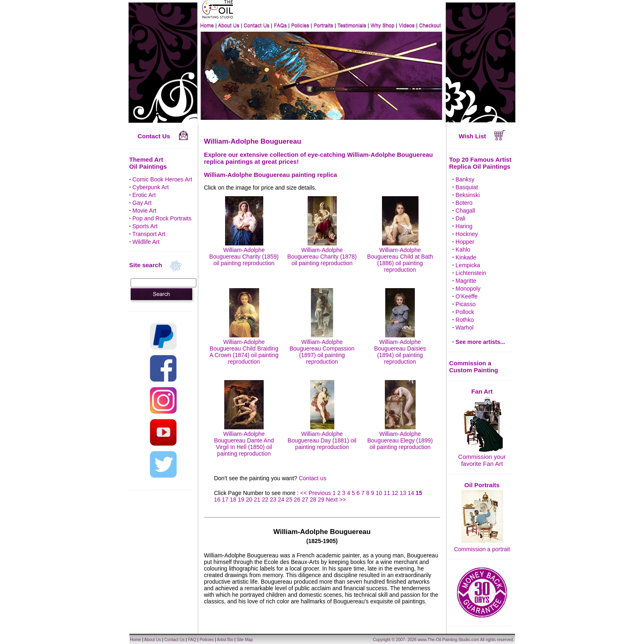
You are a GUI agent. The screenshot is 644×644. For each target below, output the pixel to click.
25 (289, 500)
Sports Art (145, 226)
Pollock (465, 312)
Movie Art (144, 211)
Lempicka (468, 265)
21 (257, 500)
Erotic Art (144, 195)
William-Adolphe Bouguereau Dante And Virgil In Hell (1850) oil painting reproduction (244, 440)
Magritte (466, 281)
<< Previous (316, 493)
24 (281, 500)
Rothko (465, 320)
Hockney (467, 234)
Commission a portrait (482, 549)
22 (265, 500)
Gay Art (142, 203)
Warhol (465, 328)
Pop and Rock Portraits (162, 218)
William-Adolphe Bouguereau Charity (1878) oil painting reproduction (322, 253)
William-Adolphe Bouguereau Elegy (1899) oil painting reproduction (400, 437)
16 (217, 500)
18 (233, 500)
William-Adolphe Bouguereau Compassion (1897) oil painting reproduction (322, 348)
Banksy (465, 179)
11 (387, 493)
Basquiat (467, 187)
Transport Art (149, 234)
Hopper (465, 242)
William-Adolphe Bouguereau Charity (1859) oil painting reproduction (244, 253)
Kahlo (463, 250)
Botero (464, 203)
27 (305, 500)
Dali (460, 218)
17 (225, 500)
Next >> (336, 500)
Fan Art (482, 391)
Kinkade (466, 257)
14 (411, 493)
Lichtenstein (471, 273)
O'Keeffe (467, 296)
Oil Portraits (482, 485)
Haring (464, 226)
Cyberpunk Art (151, 187)
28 (313, 500)
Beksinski (468, 195)
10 (379, 493)
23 (273, 500)
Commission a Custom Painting (474, 367)
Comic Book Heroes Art (162, 179)
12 (395, 493)
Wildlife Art (146, 242)
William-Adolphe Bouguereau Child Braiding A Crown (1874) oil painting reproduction (244, 348)
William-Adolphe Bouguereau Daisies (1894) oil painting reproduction (400, 348)
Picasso (466, 304)
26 (297, 500)
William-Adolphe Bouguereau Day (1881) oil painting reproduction (322, 437)
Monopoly (468, 289)
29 (321, 500)
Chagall (465, 211)
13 (403, 493)
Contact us (312, 478)
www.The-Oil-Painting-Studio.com (448, 640)
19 (241, 500)
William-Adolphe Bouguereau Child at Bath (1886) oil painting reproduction (400, 257)
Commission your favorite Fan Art (482, 460)
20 (249, 500)
